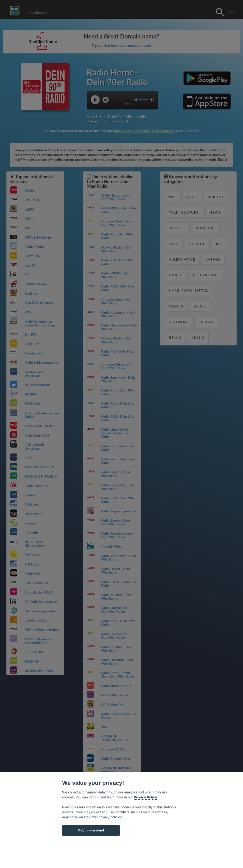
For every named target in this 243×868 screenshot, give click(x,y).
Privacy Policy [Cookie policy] (145, 797)
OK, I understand (91, 830)
